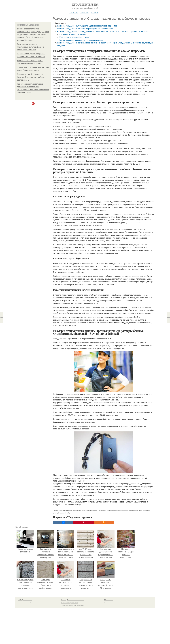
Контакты (63, 600)
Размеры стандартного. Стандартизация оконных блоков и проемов (87, 26)
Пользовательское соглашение (76, 600)
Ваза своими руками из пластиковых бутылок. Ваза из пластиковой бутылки (30, 47)
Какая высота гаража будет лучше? (75, 37)
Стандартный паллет (66, 510)
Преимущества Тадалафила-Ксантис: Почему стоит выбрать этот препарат (31, 77)
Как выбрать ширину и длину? (73, 34)
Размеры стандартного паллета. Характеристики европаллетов (85, 29)
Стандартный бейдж (64, 513)
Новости (84, 13)
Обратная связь (108, 600)
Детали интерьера (85, 5)
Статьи (94, 13)
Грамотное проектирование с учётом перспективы (81, 40)
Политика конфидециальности (69, 603)
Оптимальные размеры (114, 510)
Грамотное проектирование (130, 510)
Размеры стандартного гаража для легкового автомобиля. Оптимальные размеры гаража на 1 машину (102, 32)
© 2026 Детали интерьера (25, 600)
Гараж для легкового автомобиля (96, 510)
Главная (73, 13)
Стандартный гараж (79, 510)
